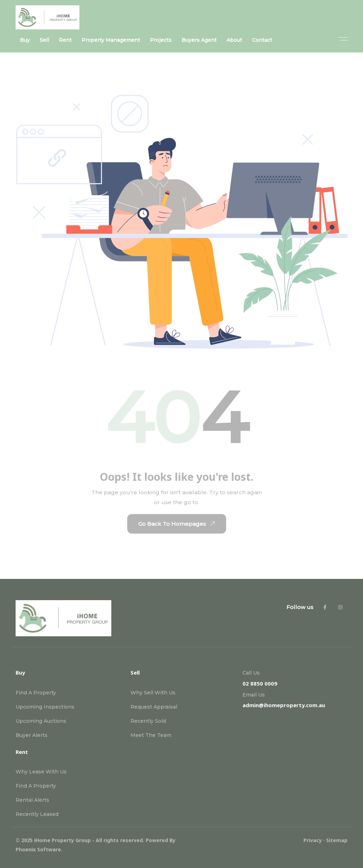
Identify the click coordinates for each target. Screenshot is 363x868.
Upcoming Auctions (41, 721)
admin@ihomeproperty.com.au (284, 705)
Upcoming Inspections (45, 707)
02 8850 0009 (260, 683)
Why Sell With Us (153, 693)
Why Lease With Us (41, 772)
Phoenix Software (38, 849)
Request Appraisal (154, 707)
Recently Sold (148, 721)
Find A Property (36, 693)
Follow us (300, 607)
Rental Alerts (32, 800)
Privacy (313, 840)
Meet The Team (151, 735)
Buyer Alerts (32, 735)
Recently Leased (37, 814)
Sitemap (337, 840)
